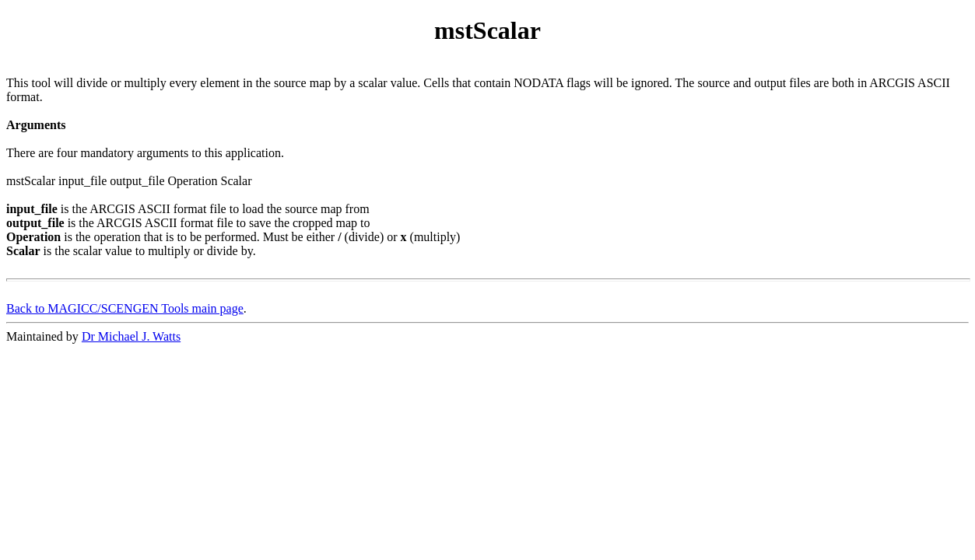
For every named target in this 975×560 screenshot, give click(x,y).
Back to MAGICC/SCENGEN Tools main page (125, 308)
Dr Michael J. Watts (131, 336)
